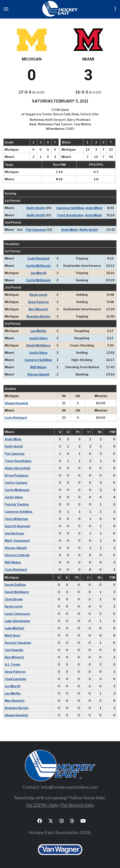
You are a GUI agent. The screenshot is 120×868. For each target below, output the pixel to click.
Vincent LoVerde (17, 555)
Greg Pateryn (38, 302)
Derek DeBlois (15, 585)
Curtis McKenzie (38, 266)
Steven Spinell (38, 374)
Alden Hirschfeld (17, 468)
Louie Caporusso (17, 614)
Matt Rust (13, 635)
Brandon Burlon (38, 316)
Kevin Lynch (38, 295)
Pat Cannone (36, 230)
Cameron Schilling (70, 208)
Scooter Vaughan (18, 643)
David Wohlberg (38, 345)
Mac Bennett (15, 701)
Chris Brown (14, 599)
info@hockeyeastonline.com (70, 787)
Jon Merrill (38, 273)
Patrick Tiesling (17, 504)
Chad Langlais (16, 679)
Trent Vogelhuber (70, 215)
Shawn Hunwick (16, 403)
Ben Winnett (38, 309)
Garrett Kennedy (18, 526)
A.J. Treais (13, 664)
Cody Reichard (38, 258)
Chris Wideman (16, 519)
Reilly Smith (36, 208)
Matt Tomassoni (17, 541)
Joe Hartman (14, 533)
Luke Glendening (17, 621)
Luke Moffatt (15, 628)
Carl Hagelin (14, 650)
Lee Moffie (38, 331)
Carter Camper (16, 483)
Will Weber (38, 367)
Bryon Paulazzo (17, 475)
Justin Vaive (38, 338)
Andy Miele (94, 208)
